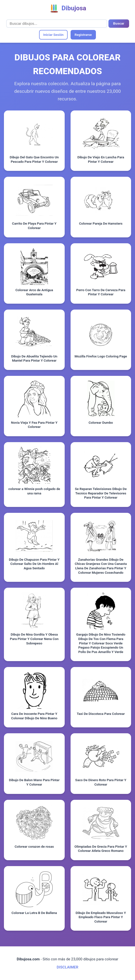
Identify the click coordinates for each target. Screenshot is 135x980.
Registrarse (83, 35)
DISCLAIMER (68, 967)
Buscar (119, 23)
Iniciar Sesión (53, 35)
